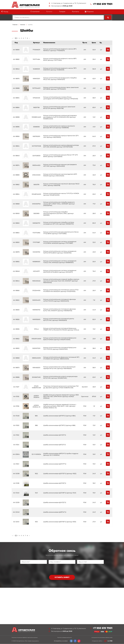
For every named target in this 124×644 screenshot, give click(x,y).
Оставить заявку (62, 577)
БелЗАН (85, 387)
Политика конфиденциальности (64, 638)
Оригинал (85, 397)
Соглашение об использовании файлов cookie (102, 638)
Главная (15, 25)
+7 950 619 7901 (103, 4)
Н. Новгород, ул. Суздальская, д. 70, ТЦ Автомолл (69, 3)
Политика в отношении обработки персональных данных (25, 638)
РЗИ (85, 406)
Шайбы (30, 25)
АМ (85, 50)
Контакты (76, 12)
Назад (5, 12)
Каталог (49, 12)
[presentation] (62, 569)
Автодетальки (20, 641)
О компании (35, 12)
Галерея (62, 12)
